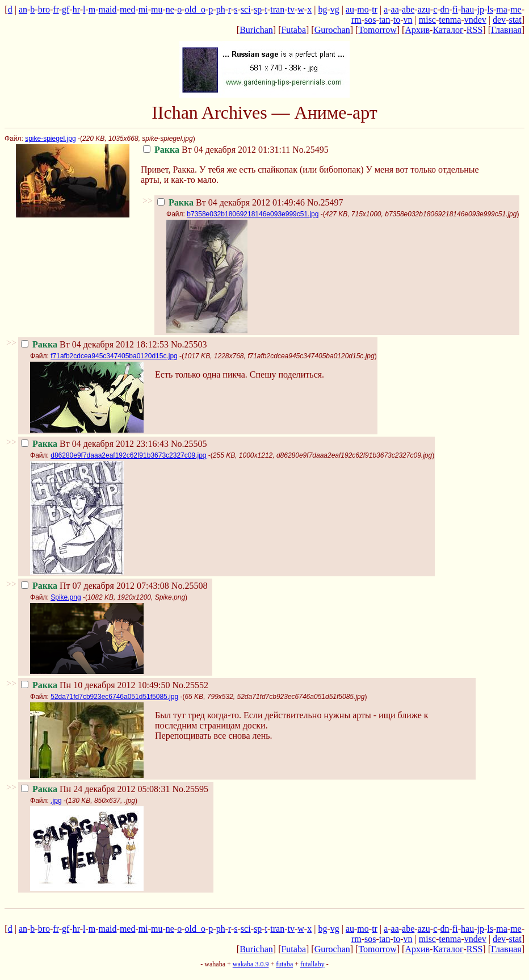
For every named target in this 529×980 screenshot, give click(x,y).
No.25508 (190, 586)
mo (363, 9)
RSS (475, 30)
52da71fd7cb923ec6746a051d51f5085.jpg (114, 697)
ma (502, 9)
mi (143, 9)
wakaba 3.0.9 (251, 964)
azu (424, 9)
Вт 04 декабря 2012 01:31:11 (217, 150)
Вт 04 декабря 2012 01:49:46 (231, 202)
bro (44, 9)
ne (170, 9)
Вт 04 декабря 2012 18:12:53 (95, 344)
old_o (195, 9)
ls (490, 9)
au (350, 9)
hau (467, 9)
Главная (506, 30)
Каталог (448, 30)
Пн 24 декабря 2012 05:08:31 (95, 789)
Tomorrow (377, 30)
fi (455, 9)
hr (76, 9)
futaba (284, 964)
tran (277, 9)
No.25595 (190, 789)
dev (499, 20)
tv (291, 9)
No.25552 (190, 685)
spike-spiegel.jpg (50, 139)
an (23, 9)
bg (322, 9)
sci (246, 9)
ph (221, 9)
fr (56, 9)
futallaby (312, 964)
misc (427, 20)
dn (445, 9)
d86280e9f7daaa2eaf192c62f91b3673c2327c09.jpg (128, 455)
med (128, 9)
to (397, 20)
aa (395, 9)
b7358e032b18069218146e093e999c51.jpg (253, 214)
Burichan (256, 30)
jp (480, 9)
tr (375, 9)
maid (108, 9)
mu (157, 9)
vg (335, 9)
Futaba (293, 30)
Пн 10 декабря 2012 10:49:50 (95, 685)
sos (370, 20)
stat (515, 20)
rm (356, 20)
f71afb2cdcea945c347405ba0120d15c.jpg (114, 356)
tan (385, 20)
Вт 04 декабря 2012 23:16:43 (95, 444)
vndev (475, 20)
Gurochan (332, 30)
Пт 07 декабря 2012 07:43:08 (95, 586)
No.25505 (189, 444)
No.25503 (189, 344)
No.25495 (310, 150)
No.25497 (325, 202)
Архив (417, 30)
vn (408, 20)
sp (258, 9)
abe (408, 9)
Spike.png (66, 597)
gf (66, 9)
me (516, 9)
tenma (450, 20)
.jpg (56, 801)
